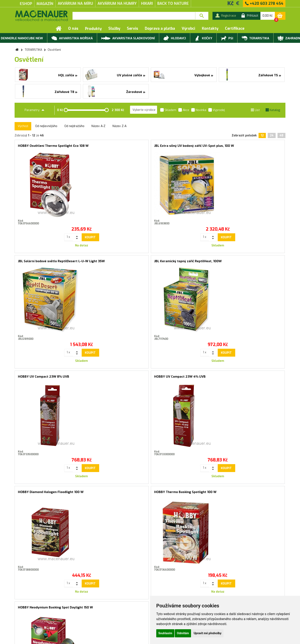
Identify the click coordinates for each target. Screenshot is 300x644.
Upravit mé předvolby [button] (207, 633)
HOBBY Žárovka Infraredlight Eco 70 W (184, 378)
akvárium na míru (75, 4)
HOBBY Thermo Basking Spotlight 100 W (252, 263)
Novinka (199, 110)
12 (262, 135)
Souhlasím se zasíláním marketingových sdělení (150, 543)
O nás (73, 28)
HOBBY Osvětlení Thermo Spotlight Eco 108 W (48, 148)
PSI (227, 38)
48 (281, 135)
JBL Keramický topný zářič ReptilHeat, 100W (252, 148)
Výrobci (188, 28)
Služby (114, 28)
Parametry (34, 110)
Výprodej (217, 110)
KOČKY (203, 38)
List (255, 110)
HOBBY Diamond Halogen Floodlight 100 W (184, 263)
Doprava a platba (160, 28)
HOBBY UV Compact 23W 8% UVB (44, 261)
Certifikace (235, 28)
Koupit (56, 237)
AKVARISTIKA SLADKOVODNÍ (128, 38)
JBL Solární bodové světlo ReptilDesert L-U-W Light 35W (184, 148)
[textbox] (134, 16)
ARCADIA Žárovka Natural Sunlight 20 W (116, 378)
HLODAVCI (175, 38)
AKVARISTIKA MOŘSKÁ (72, 38)
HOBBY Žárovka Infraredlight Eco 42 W (252, 378)
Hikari (147, 4)
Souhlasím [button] (165, 633)
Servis (132, 28)
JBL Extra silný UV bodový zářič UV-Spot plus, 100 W (116, 148)
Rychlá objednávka (77, 617)
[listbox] (144, 110)
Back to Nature (173, 4)
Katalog (273, 110)
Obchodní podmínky (28, 612)
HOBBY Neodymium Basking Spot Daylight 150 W (48, 378)
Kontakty (210, 28)
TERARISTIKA (255, 38)
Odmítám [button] (183, 633)
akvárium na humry (117, 4)
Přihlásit (192, 533)
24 (272, 135)
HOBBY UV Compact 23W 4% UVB (112, 261)
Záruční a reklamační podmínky (36, 617)
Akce (184, 110)
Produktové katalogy (79, 612)
